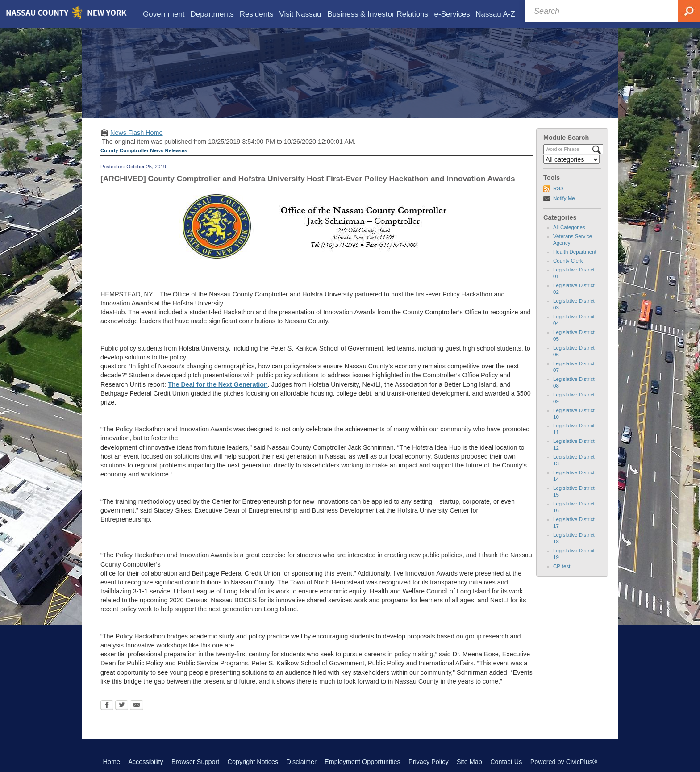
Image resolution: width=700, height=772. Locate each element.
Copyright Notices (253, 762)
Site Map (469, 762)
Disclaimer (302, 762)
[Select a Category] (571, 159)
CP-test (562, 566)
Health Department (575, 252)
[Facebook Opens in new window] (107, 706)
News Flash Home (137, 133)
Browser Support (195, 762)
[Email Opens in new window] (137, 706)
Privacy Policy (429, 762)
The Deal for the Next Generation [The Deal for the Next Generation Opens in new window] (218, 384)
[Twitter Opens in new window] (122, 706)
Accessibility (146, 762)
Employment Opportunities (362, 762)
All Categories (569, 227)
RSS (558, 188)
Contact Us (506, 762)
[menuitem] (164, 14)
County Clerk (568, 261)
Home (112, 762)
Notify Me (564, 198)
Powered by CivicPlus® (564, 762)
